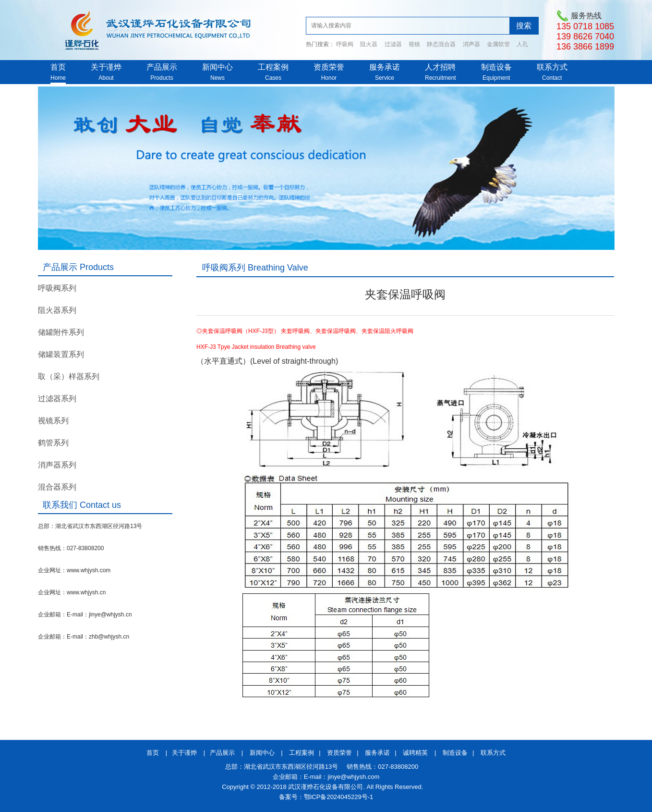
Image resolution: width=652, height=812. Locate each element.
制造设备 (496, 67)
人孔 (522, 44)
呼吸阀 (345, 44)
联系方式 (552, 67)
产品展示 (162, 67)
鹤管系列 (53, 443)
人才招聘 (440, 67)
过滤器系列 (57, 399)
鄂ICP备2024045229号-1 (339, 797)
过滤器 (393, 44)
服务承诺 (385, 67)
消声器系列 (57, 465)
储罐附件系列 (61, 332)
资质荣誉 (329, 67)
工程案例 (273, 67)
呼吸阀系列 (57, 288)
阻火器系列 (57, 310)
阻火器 (369, 44)
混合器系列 (57, 487)
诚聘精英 (415, 753)
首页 (58, 67)
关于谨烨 (106, 67)
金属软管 (498, 44)
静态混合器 (441, 44)
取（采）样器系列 (69, 376)
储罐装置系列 (61, 354)
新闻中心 (217, 67)
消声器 (471, 44)
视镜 (414, 44)
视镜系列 (53, 421)
